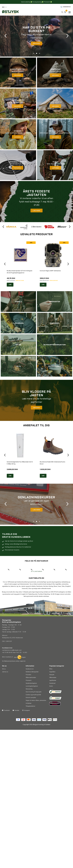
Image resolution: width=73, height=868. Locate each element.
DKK (3, 7)
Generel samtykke (31, 706)
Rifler (51, 677)
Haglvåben (52, 680)
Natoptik (52, 683)
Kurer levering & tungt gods (34, 700)
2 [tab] (37, 54)
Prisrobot (28, 683)
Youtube (16, 725)
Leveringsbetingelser (32, 694)
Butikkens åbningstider (32, 680)
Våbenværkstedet (31, 686)
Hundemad (52, 692)
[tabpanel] (36, 36)
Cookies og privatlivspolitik (33, 703)
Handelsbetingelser (31, 692)
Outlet (51, 694)
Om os (4, 677)
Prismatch (29, 689)
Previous (6, 36)
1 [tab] (34, 54)
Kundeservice (66, 7)
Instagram (26, 725)
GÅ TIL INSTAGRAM (36, 580)
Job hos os (5, 680)
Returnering (29, 697)
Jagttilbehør (53, 689)
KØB (10, 286)
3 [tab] (40, 54)
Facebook (6, 725)
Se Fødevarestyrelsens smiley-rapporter (14, 669)
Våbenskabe (53, 686)
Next (67, 36)
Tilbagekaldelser (30, 714)
